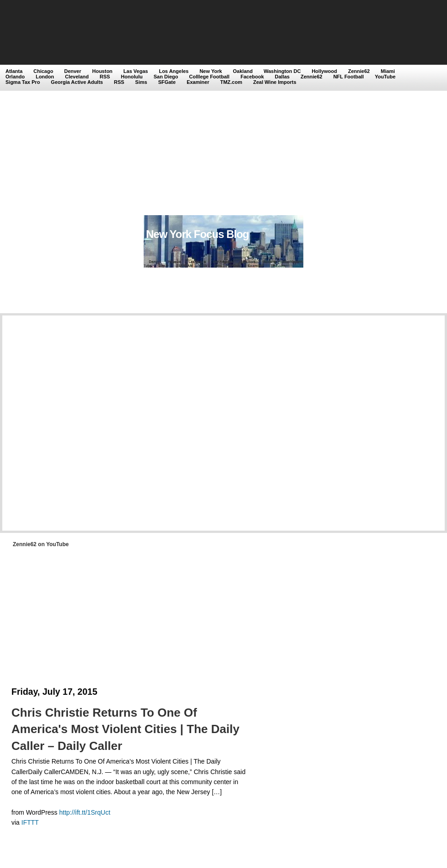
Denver (73, 71)
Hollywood (324, 71)
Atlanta (14, 71)
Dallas (282, 77)
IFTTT (30, 822)
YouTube (385, 77)
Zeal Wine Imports (275, 82)
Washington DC (282, 71)
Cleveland (77, 77)
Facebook (252, 77)
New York (211, 71)
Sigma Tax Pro (23, 82)
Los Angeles (174, 71)
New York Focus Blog (198, 234)
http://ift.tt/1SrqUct (85, 812)
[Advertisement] (105, 108)
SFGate (167, 82)
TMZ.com (231, 82)
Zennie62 (359, 71)
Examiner (198, 82)
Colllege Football (210, 77)
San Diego (166, 77)
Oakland (243, 71)
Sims (141, 82)
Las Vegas (136, 71)
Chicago (43, 71)
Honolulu (132, 77)
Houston (102, 71)
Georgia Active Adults (77, 82)
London (45, 77)
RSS (105, 77)
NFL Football (349, 77)
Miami (388, 71)
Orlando (15, 77)
